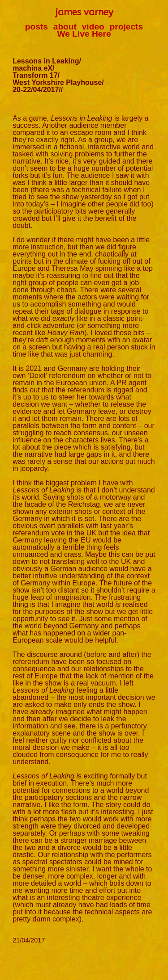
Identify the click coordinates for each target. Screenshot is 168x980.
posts (37, 27)
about (65, 27)
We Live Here (84, 34)
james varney (84, 12)
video (93, 27)
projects (127, 27)
